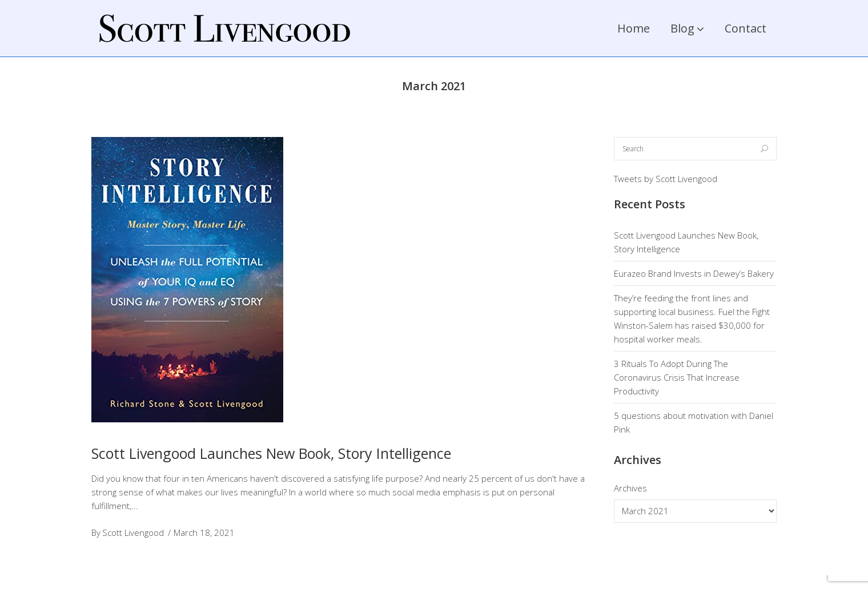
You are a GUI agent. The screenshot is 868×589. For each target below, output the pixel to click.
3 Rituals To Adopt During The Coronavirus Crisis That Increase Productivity (677, 377)
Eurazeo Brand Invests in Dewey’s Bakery (694, 273)
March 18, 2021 (204, 532)
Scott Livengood (133, 532)
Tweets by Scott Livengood (666, 179)
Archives (630, 488)
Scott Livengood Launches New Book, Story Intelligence (271, 453)
